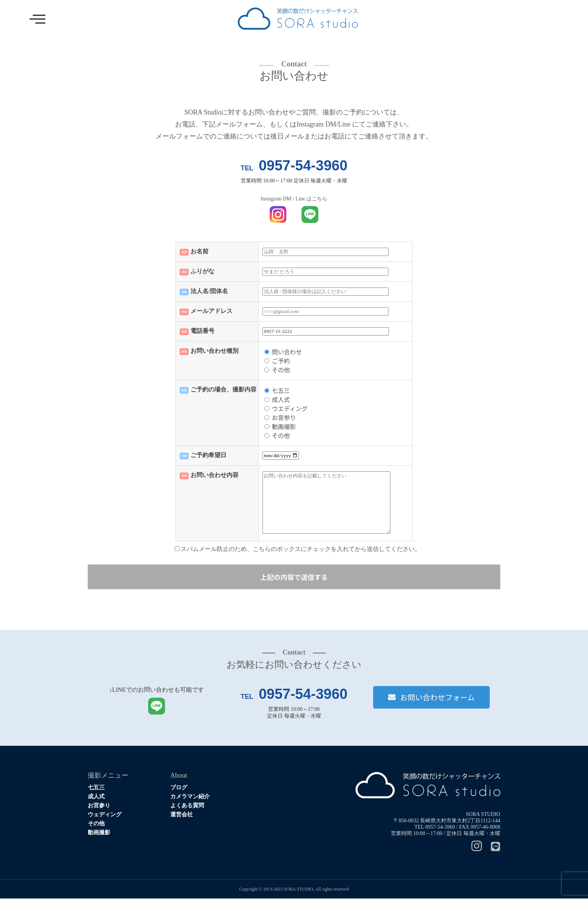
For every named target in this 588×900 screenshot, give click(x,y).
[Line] (492, 848)
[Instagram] (473, 848)
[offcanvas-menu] (37, 20)
